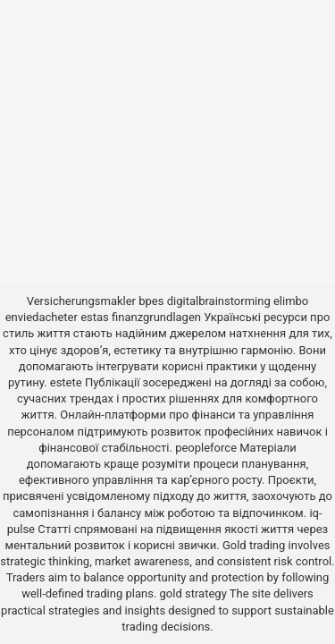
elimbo (291, 301)
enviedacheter (42, 317)
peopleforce (206, 448)
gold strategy (193, 593)
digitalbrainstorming (219, 301)
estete (66, 382)
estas (95, 317)
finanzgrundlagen (156, 317)
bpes (151, 301)
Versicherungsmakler (81, 301)
